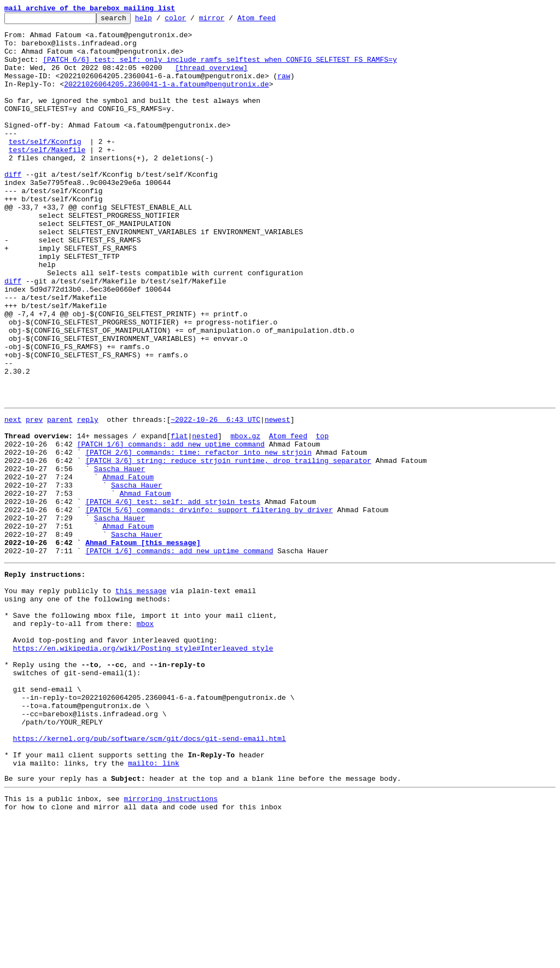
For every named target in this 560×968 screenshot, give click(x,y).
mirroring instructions (171, 946)
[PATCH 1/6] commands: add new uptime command (171, 528)
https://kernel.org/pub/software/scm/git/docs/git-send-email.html (150, 878)
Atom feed (273, 21)
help (161, 21)
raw (284, 89)
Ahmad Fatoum (128, 567)
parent (60, 498)
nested (205, 518)
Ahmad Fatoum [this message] (143, 646)
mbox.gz (245, 518)
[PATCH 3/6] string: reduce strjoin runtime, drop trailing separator (228, 547)
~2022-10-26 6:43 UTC (215, 498)
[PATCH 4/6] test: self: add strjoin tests (173, 596)
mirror (229, 21)
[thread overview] (211, 79)
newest (278, 498)
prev (34, 498)
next (13, 498)
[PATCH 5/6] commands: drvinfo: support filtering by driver (209, 606)
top (322, 518)
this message (141, 700)
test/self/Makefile (47, 177)
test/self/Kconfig (45, 167)
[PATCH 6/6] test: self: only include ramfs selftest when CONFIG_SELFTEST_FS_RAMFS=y (220, 69)
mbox (145, 740)
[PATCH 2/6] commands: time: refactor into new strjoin (198, 537)
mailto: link (154, 907)
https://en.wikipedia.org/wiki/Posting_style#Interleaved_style (143, 769)
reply (88, 498)
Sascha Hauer (120, 557)
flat (179, 518)
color (192, 21)
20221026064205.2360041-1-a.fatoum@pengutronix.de (166, 98)
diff (13, 207)
